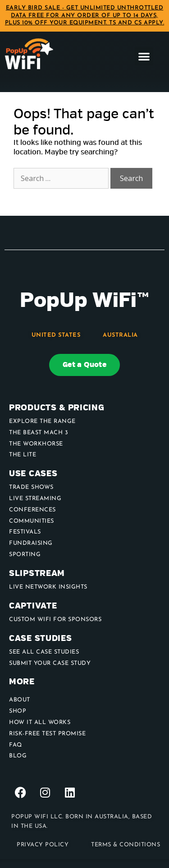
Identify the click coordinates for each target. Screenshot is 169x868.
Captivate (33, 606)
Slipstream (37, 573)
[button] (144, 56)
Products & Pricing (57, 408)
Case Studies (40, 638)
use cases (33, 474)
